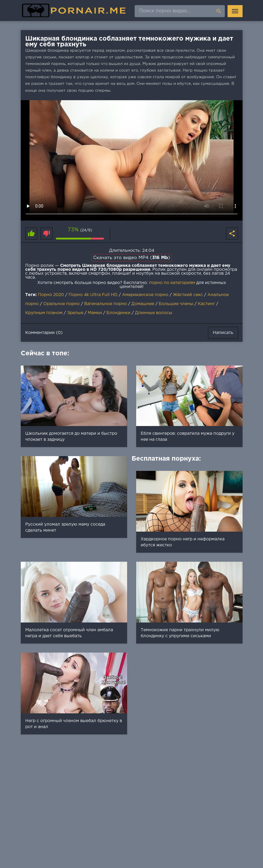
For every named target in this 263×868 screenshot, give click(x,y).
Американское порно (145, 295)
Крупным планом (44, 313)
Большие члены (176, 304)
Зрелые (75, 313)
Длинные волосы (154, 313)
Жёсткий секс (188, 295)
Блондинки (118, 313)
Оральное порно (61, 304)
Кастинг (206, 304)
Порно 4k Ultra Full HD (93, 295)
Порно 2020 (51, 295)
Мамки (95, 313)
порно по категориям (172, 283)
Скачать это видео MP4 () (132, 258)
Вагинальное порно (106, 304)
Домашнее (143, 304)
